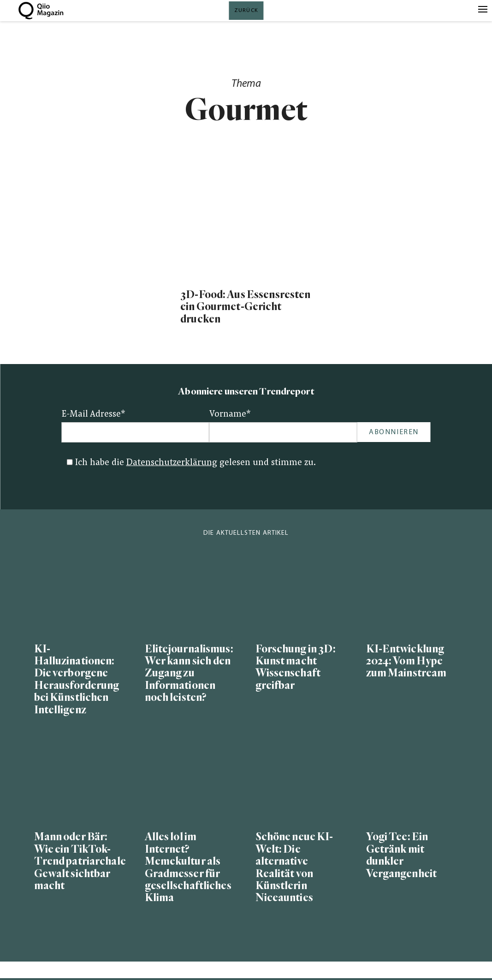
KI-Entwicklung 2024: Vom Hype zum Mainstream (406, 661)
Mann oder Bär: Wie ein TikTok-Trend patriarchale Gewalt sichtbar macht (80, 861)
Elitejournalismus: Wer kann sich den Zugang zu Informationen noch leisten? (189, 674)
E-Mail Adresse (94, 415)
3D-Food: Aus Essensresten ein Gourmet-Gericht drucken (245, 307)
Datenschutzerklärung (172, 463)
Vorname (230, 415)
